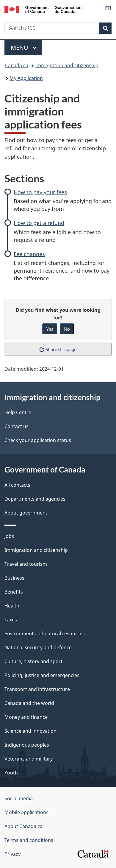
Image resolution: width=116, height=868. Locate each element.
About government (26, 513)
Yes (50, 329)
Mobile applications (26, 812)
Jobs (9, 536)
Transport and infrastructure (37, 689)
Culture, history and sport (33, 661)
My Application (26, 78)
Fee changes (29, 254)
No (67, 329)
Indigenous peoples (27, 745)
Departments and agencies (35, 499)
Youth (11, 773)
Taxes (11, 620)
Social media (19, 798)
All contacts (17, 485)
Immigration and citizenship (67, 65)
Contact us (17, 426)
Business (14, 578)
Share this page (58, 349)
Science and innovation (30, 731)
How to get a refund (39, 223)
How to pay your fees (40, 192)
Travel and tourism (26, 564)
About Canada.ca (23, 826)
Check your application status (38, 440)
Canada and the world (29, 703)
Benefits (14, 592)
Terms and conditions (29, 840)
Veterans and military (29, 759)
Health (12, 606)
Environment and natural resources (45, 634)
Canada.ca (17, 65)
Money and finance (26, 717)
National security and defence (38, 647)
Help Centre (18, 412)
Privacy (12, 854)
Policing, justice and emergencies (42, 675)
